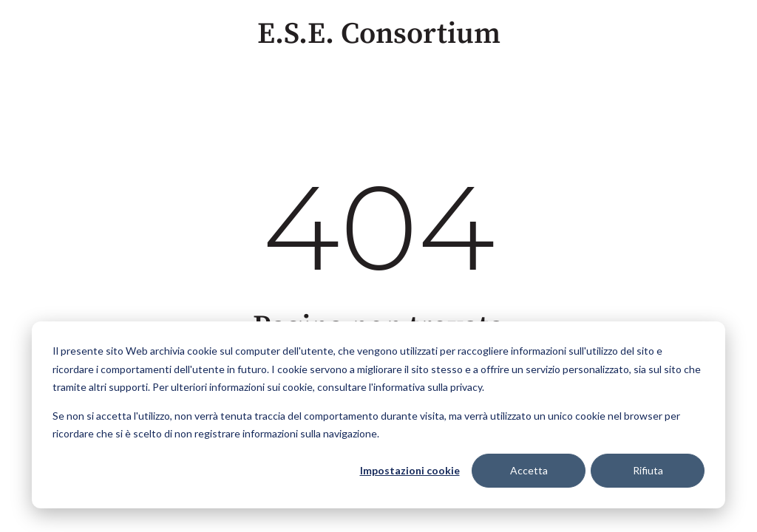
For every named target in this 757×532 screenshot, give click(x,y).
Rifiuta (648, 470)
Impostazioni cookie (410, 470)
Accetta (529, 470)
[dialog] (378, 415)
